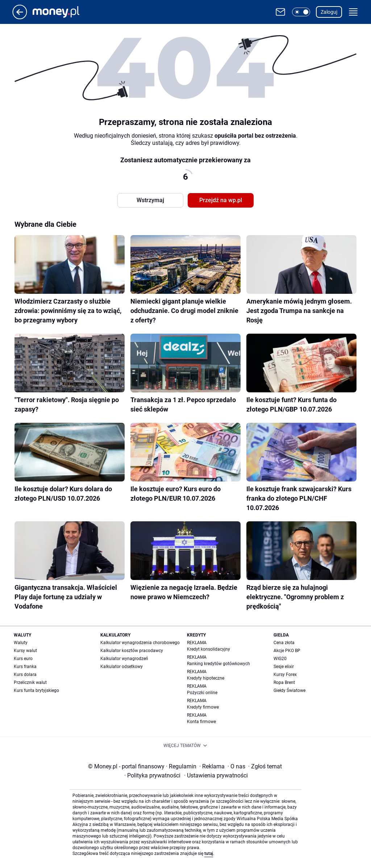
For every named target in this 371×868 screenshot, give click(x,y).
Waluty (21, 643)
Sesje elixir (284, 667)
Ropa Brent (284, 683)
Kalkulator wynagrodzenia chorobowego (140, 643)
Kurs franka (25, 667)
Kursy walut (25, 651)
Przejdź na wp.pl (221, 200)
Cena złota (284, 643)
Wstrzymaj (150, 200)
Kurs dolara (25, 675)
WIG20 (280, 659)
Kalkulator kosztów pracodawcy (132, 651)
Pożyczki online (202, 693)
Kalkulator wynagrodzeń (124, 659)
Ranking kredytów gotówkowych (218, 664)
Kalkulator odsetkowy (122, 667)
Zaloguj (329, 12)
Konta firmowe (201, 722)
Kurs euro (23, 659)
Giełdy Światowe (289, 690)
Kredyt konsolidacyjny (209, 649)
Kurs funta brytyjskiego (36, 690)
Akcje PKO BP (287, 651)
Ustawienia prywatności (216, 775)
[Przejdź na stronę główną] (20, 17)
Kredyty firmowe (203, 707)
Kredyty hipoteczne (206, 678)
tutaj (209, 854)
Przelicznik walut (30, 683)
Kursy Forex (285, 675)
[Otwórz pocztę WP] (280, 12)
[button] (301, 12)
